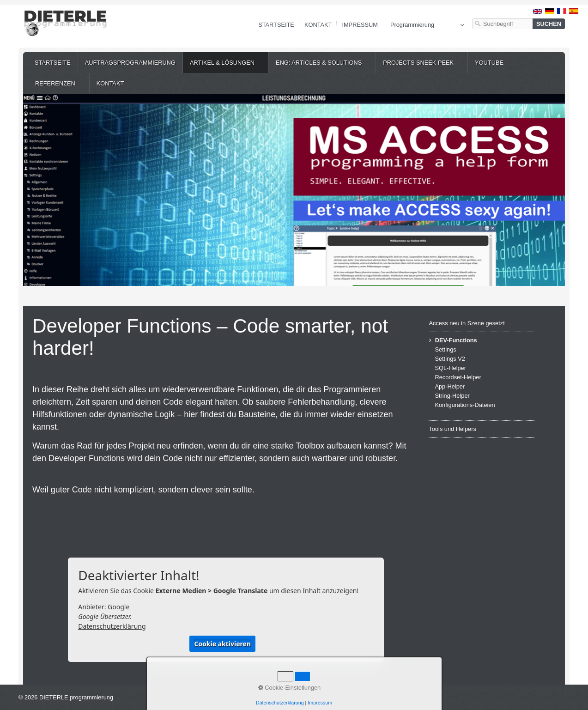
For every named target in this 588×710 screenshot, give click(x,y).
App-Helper (450, 386)
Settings (445, 349)
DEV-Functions (456, 340)
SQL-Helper (450, 368)
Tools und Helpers (452, 429)
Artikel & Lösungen (222, 63)
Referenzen (55, 83)
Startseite (276, 25)
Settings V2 (450, 359)
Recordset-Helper (458, 377)
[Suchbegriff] (503, 24)
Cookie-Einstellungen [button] (290, 688)
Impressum (360, 25)
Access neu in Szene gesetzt (467, 323)
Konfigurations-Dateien (465, 405)
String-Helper (452, 396)
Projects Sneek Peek (418, 63)
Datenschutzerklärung (112, 626)
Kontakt (318, 25)
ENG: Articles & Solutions (319, 63)
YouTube (489, 63)
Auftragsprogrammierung (130, 63)
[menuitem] (53, 63)
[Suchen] (549, 24)
